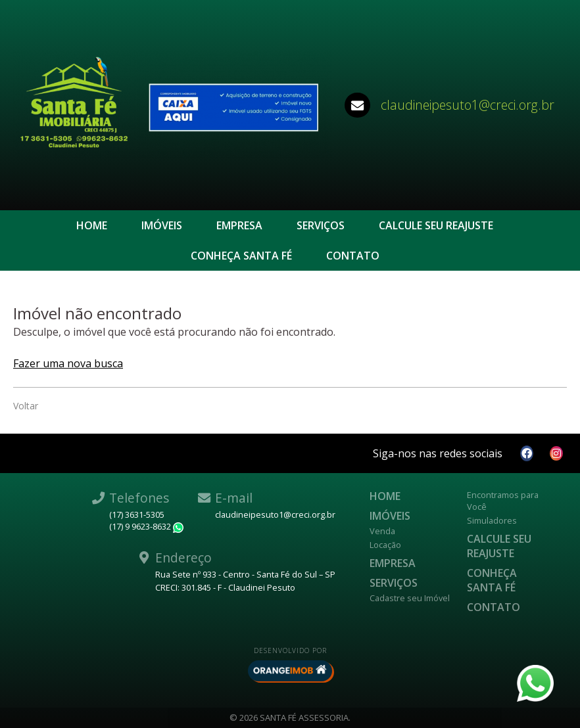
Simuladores (492, 520)
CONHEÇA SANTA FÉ (241, 256)
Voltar (26, 406)
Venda (382, 531)
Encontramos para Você (503, 501)
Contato (353, 256)
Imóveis (162, 225)
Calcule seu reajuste (436, 225)
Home (92, 225)
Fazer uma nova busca (68, 363)
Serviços (321, 225)
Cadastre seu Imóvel (410, 598)
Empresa (239, 225)
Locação (385, 545)
